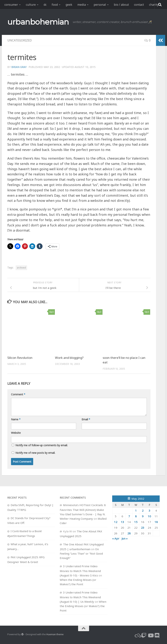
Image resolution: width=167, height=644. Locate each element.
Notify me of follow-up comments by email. (42, 445)
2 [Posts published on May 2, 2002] (143, 510)
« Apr (116, 538)
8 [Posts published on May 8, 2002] (136, 516)
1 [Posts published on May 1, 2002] (136, 510)
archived (21, 268)
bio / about (121, 5)
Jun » (125, 538)
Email (86, 419)
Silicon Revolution (20, 358)
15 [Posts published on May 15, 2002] (136, 522)
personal (100, 5)
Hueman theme (55, 634)
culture (31, 5)
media (82, 5)
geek (69, 5)
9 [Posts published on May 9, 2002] (143, 516)
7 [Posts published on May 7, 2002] (129, 516)
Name (16, 419)
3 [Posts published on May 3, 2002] (149, 510)
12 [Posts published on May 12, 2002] (116, 522)
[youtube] (151, 636)
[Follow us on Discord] (157, 636)
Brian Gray (19, 67)
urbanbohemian (38, 22)
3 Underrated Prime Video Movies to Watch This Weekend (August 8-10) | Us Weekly (80, 597)
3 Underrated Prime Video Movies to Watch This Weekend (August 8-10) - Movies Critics (80, 571)
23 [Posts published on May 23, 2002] (143, 528)
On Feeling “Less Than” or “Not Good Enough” (81, 553)
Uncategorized (20, 40)
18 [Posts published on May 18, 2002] (156, 522)
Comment (18, 394)
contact (139, 5)
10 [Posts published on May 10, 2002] (149, 516)
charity (154, 5)
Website (16, 433)
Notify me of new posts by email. (35, 453)
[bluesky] (137, 636)
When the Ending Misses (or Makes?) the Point (83, 606)
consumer (11, 5)
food (55, 5)
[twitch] (144, 636)
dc (45, 5)
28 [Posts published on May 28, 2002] (129, 533)
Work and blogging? (69, 358)
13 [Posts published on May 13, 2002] (122, 522)
